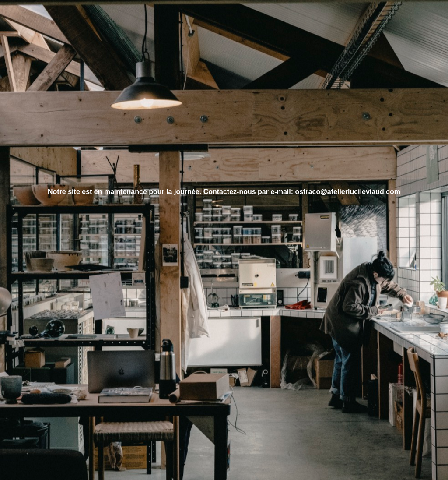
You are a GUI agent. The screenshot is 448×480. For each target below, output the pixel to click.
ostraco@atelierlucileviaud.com (348, 192)
